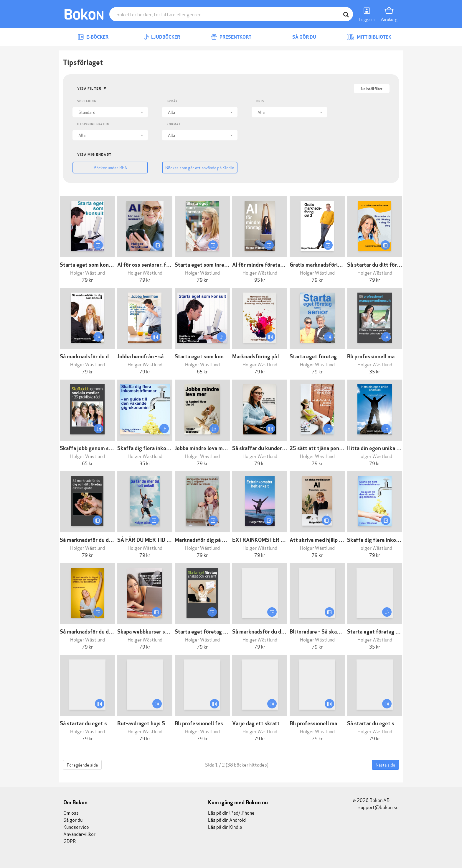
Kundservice (76, 827)
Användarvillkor (79, 834)
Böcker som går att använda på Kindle (200, 167)
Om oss (71, 812)
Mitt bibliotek (369, 37)
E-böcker (93, 37)
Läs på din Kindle (225, 827)
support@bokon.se (376, 807)
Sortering (87, 101)
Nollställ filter (372, 88)
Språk (172, 101)
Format (174, 124)
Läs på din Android (227, 819)
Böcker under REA (110, 167)
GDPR (70, 841)
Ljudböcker (162, 37)
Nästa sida (385, 765)
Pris (260, 101)
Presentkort (231, 37)
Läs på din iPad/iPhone (231, 812)
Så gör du (300, 37)
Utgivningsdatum (93, 124)
